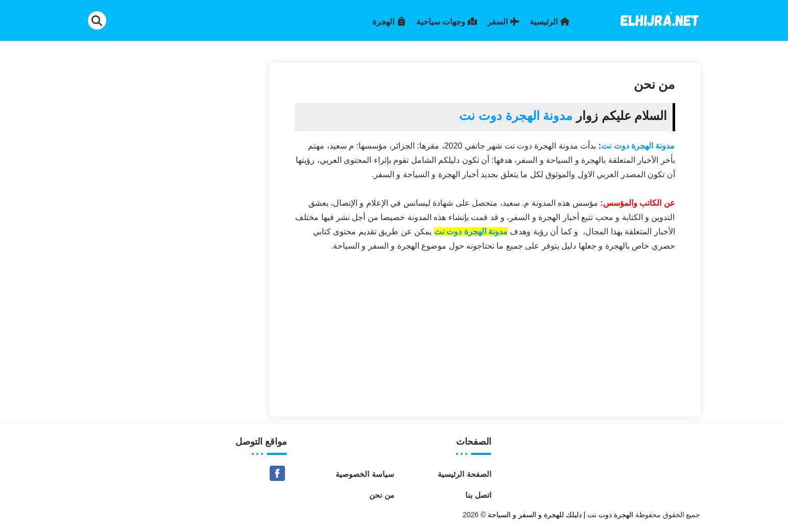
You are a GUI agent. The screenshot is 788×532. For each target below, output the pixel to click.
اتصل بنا (478, 495)
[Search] (97, 20)
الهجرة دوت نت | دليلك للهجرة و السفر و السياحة (560, 515)
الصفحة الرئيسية (464, 474)
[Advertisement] (485, 330)
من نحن (381, 495)
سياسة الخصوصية (365, 474)
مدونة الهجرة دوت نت (638, 146)
